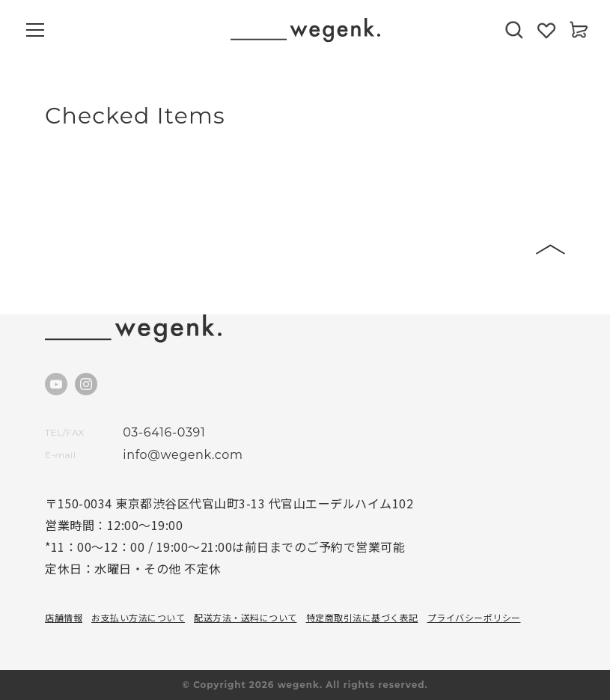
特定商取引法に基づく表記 (362, 617)
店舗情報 (64, 617)
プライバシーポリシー (474, 617)
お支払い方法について (138, 617)
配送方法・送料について (245, 617)
